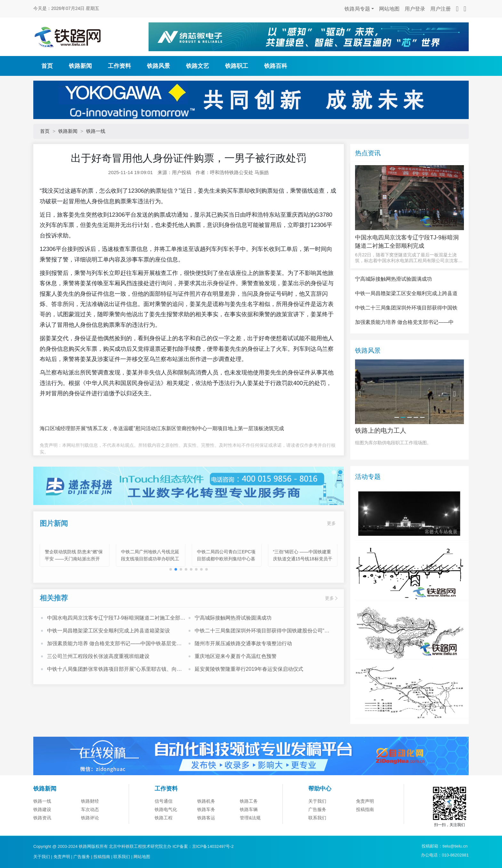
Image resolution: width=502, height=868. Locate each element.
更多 (331, 549)
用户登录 (415, 9)
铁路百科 (276, 66)
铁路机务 (206, 833)
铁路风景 (158, 66)
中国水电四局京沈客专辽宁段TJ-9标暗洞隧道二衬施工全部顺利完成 (116, 644)
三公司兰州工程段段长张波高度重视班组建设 (98, 682)
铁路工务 (249, 833)
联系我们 (122, 857)
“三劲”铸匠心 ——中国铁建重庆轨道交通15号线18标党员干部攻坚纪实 (303, 584)
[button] (176, 595)
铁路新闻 (80, 66)
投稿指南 (102, 857)
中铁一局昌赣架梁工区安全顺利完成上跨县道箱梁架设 (109, 656)
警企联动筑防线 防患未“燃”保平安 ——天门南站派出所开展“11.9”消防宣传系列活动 (74, 584)
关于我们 (317, 833)
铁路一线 (96, 131)
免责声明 (365, 833)
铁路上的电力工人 (381, 462)
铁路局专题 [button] (357, 9)
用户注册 (441, 9)
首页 (47, 66)
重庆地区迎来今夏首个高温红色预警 (236, 682)
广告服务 (82, 857)
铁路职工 (237, 66)
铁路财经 (90, 833)
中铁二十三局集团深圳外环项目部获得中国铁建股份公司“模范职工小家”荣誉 (262, 657)
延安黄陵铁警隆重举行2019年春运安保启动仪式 (249, 694)
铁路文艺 (198, 66)
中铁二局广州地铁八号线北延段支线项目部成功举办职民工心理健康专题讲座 (150, 584)
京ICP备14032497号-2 (213, 846)
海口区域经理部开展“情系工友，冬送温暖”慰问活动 (98, 428)
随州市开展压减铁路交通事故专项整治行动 (243, 669)
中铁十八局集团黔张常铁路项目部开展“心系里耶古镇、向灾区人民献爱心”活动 (114, 695)
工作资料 (119, 66)
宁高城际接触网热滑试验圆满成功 (233, 643)
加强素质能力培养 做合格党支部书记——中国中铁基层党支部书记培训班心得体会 (114, 670)
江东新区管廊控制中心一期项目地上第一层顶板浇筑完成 (220, 428)
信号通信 (164, 833)
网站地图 (389, 9)
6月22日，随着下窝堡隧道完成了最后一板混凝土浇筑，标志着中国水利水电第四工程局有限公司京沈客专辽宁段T (409, 258)
